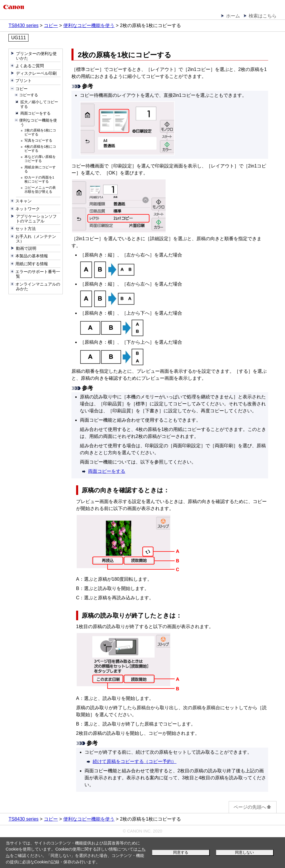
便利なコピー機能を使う (89, 25)
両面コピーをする (107, 471)
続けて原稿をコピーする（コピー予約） (135, 761)
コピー (51, 25)
